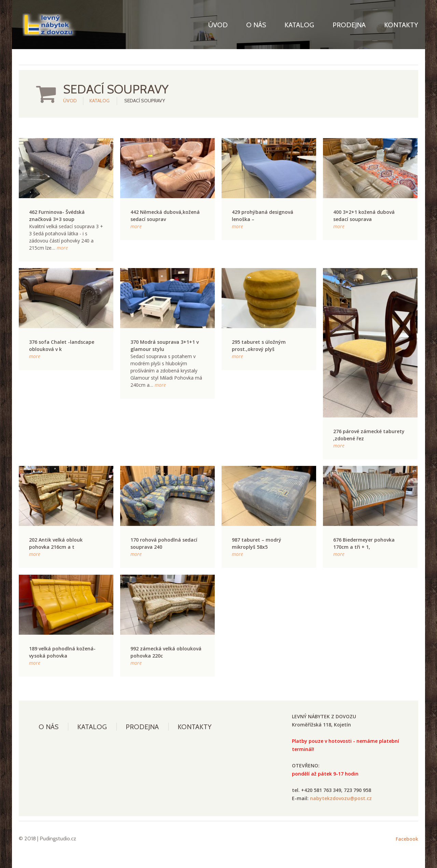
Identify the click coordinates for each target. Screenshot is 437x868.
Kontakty (401, 25)
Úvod (218, 25)
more (62, 248)
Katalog (299, 25)
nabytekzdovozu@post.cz (341, 798)
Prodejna (349, 25)
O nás (256, 25)
